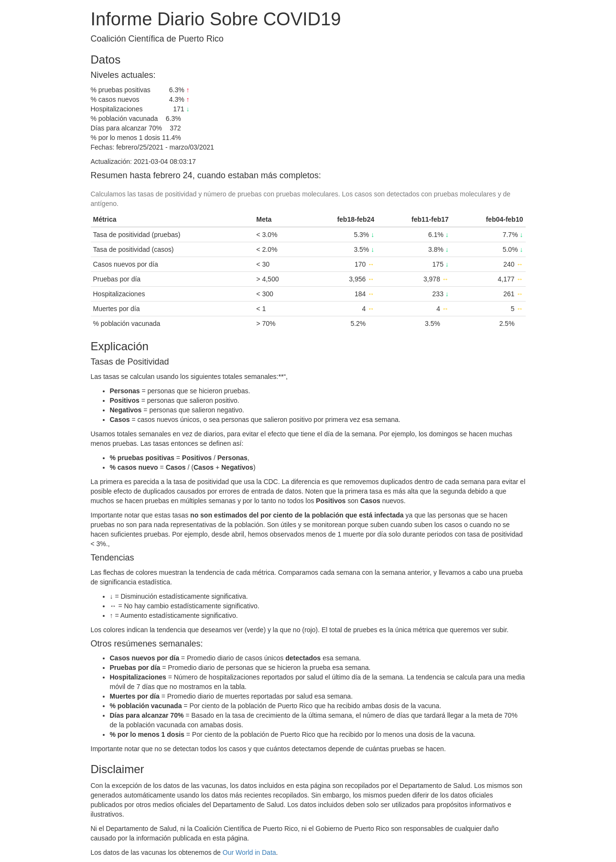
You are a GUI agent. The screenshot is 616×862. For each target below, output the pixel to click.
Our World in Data (249, 852)
